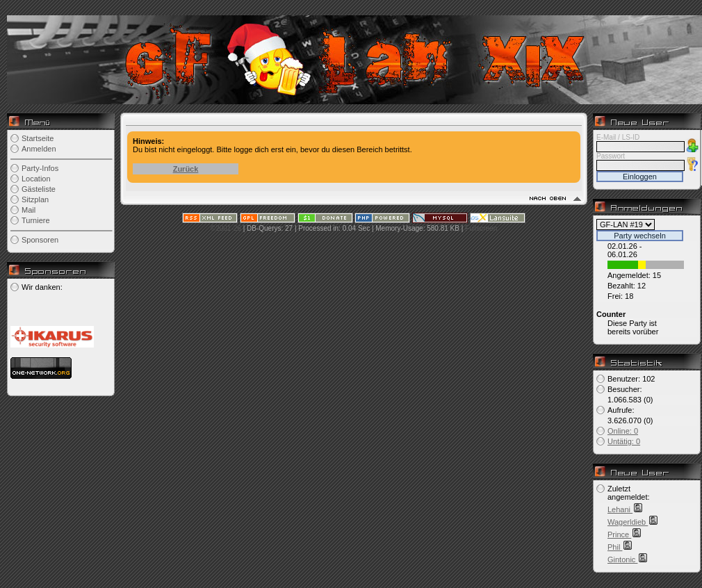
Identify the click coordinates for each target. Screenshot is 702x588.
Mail (28, 210)
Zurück (186, 169)
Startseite (38, 138)
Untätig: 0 (624, 441)
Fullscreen (481, 228)
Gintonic (622, 560)
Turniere (36, 220)
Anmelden (39, 149)
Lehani (620, 509)
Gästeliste (39, 189)
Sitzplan (35, 199)
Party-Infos (40, 168)
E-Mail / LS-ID (618, 137)
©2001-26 (226, 228)
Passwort (611, 156)
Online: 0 (623, 431)
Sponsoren (40, 240)
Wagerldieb (628, 522)
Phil (615, 547)
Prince (619, 534)
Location (36, 179)
